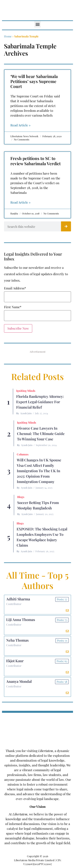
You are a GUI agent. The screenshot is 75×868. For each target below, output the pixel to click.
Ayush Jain (26, 413)
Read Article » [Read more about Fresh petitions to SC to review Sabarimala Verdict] (20, 202)
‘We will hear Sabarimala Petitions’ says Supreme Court (34, 81)
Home (8, 36)
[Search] (66, 226)
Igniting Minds (26, 391)
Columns (23, 454)
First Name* (13, 307)
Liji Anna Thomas (21, 620)
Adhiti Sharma (18, 599)
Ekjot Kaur (15, 661)
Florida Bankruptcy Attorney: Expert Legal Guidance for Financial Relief (40, 402)
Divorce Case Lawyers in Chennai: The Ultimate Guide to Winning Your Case (41, 434)
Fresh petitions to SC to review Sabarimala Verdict (35, 161)
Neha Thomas (17, 640)
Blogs (21, 497)
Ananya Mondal (19, 681)
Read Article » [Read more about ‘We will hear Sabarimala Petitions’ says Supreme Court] (20, 125)
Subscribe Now (18, 328)
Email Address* (15, 288)
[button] (37, 24)
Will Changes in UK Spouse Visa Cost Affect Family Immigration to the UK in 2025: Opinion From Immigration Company (39, 471)
